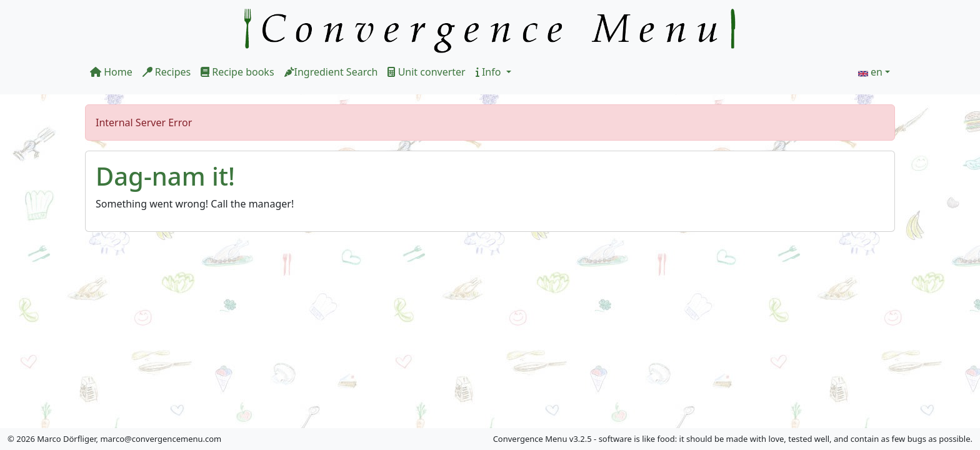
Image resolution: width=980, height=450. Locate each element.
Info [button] (490, 72)
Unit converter (426, 72)
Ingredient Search (331, 72)
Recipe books (237, 72)
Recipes (167, 72)
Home (111, 72)
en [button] (877, 72)
